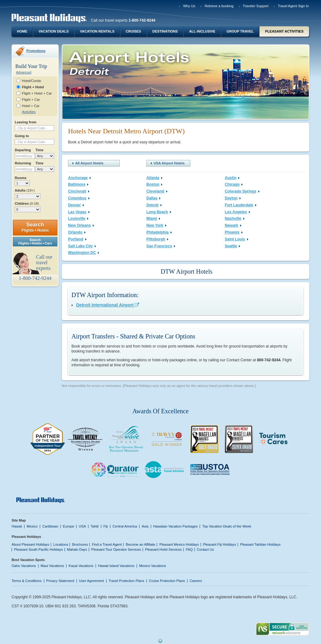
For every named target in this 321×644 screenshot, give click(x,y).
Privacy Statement (60, 581)
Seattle (232, 246)
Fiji (106, 526)
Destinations (165, 31)
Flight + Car (31, 100)
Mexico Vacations (153, 566)
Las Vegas (79, 212)
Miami (153, 219)
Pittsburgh (157, 239)
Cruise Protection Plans (167, 581)
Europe (69, 526)
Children (27, 204)
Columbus (79, 198)
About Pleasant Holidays (30, 544)
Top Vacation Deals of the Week (227, 526)
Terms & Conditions (27, 581)
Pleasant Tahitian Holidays (260, 544)
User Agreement (92, 581)
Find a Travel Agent (107, 544)
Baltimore (78, 184)
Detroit (154, 205)
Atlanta (154, 178)
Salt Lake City (82, 246)
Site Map (19, 520)
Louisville (78, 219)
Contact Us (205, 549)
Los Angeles (237, 212)
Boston (154, 184)
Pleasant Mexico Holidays (179, 544)
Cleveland (157, 191)
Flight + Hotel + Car (37, 93)
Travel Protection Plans (126, 581)
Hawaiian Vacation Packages (176, 526)
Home (22, 31)
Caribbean (50, 526)
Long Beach (159, 212)
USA (82, 526)
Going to (22, 136)
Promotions (36, 51)
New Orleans (81, 225)
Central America (125, 526)
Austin (232, 178)
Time (39, 150)
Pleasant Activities (284, 31)
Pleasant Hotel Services (163, 549)
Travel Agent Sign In (293, 6)
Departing (23, 150)
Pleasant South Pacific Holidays (39, 549)
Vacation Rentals (97, 31)
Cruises (133, 31)
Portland (77, 239)
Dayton (233, 198)
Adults (25, 190)
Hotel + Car (31, 106)
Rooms (21, 178)
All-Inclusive (202, 31)
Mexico (32, 526)
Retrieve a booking (219, 6)
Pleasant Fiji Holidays (220, 544)
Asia (145, 526)
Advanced (24, 72)
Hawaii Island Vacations (116, 566)
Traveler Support (256, 6)
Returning (23, 163)
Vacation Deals (54, 31)
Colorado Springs (242, 191)
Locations (61, 544)
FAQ (189, 549)
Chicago (234, 184)
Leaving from (26, 122)
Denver (76, 205)
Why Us (189, 6)
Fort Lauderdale (241, 205)
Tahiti (95, 526)
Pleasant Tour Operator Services (116, 549)
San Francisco (161, 246)
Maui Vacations (53, 566)
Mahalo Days (77, 549)
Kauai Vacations (81, 566)
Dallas (153, 198)
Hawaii (17, 526)
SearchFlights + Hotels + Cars (35, 242)
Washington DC (84, 253)
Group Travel (240, 31)
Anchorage (79, 178)
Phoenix (234, 232)
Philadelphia (159, 232)
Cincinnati (79, 191)
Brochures (80, 544)
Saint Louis (237, 239)
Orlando (77, 232)
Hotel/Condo (32, 81)
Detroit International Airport (108, 305)
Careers (196, 581)
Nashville (235, 219)
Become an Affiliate (140, 544)
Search (35, 227)
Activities (29, 112)
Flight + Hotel (33, 87)
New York (156, 225)
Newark (233, 225)
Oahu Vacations (24, 566)
